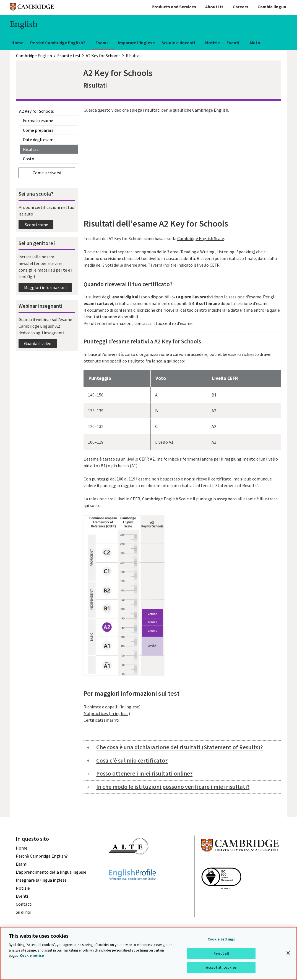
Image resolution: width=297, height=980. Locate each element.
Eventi (233, 43)
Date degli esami (39, 140)
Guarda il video (38, 343)
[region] (148, 953)
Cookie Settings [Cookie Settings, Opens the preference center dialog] (221, 939)
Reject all (221, 953)
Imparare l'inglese (136, 43)
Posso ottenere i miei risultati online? (144, 773)
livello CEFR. (209, 265)
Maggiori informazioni (45, 287)
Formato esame (38, 120)
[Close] (288, 953)
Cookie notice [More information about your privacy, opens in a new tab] (32, 956)
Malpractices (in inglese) (107, 713)
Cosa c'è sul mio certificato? (132, 760)
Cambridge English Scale (201, 238)
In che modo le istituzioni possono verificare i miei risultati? (173, 787)
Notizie (213, 43)
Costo (29, 159)
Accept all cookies (221, 967)
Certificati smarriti (101, 720)
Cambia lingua (272, 7)
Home (17, 43)
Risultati (31, 149)
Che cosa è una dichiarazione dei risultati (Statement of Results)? (179, 747)
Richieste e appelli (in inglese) (112, 707)
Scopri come (36, 225)
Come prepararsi (39, 130)
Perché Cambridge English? (58, 43)
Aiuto (255, 43)
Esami (101, 43)
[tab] (182, 747)
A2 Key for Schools (37, 111)
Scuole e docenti (178, 43)
